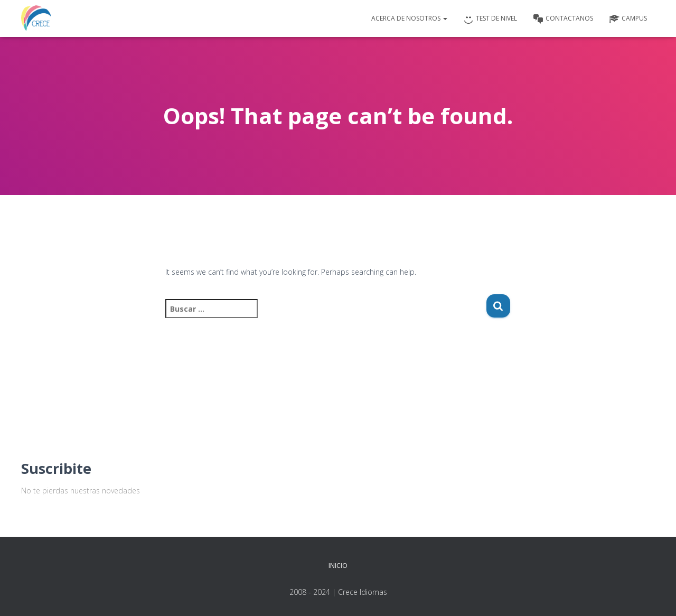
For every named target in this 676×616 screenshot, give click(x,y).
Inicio (338, 566)
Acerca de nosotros (409, 18)
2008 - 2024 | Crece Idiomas (338, 592)
